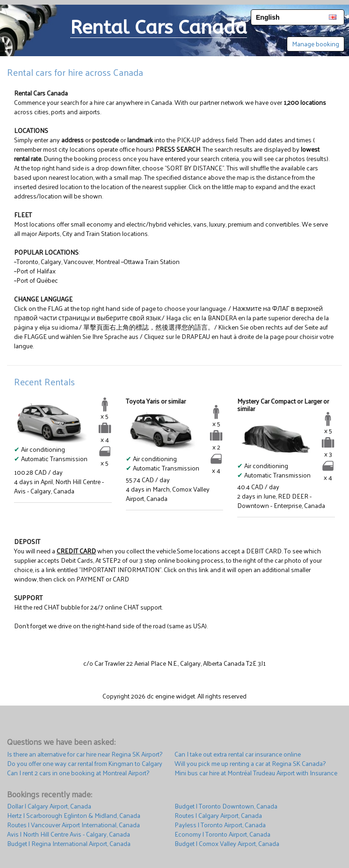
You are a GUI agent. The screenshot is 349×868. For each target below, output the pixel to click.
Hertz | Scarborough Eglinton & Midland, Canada (74, 816)
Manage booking (316, 44)
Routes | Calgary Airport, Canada (218, 816)
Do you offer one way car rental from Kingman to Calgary (85, 764)
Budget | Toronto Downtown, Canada (226, 806)
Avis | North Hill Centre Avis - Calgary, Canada (69, 834)
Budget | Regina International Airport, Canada (69, 844)
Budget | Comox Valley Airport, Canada (227, 844)
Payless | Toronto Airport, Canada (220, 825)
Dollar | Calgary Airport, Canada (49, 806)
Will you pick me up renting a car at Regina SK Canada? (250, 764)
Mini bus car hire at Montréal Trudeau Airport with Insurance (256, 773)
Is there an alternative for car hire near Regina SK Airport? (85, 754)
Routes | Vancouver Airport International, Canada (73, 825)
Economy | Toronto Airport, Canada (222, 834)
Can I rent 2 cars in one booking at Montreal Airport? (78, 773)
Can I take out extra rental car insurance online (238, 754)
